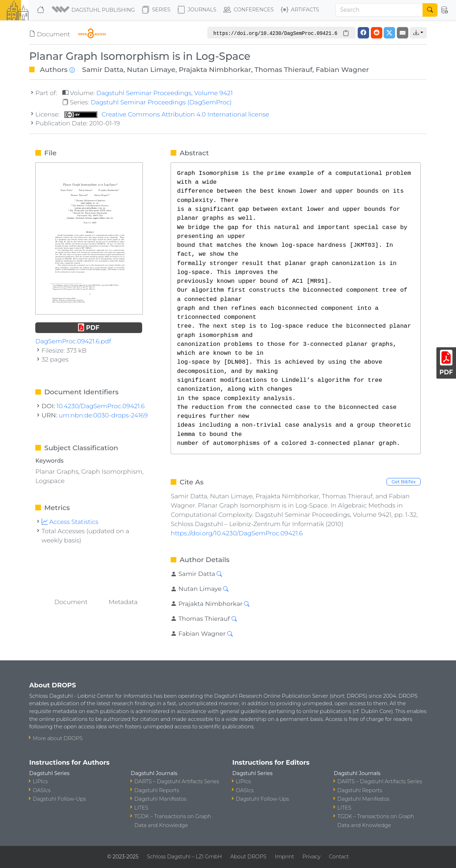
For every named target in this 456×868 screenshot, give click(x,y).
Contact (339, 857)
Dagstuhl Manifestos (160, 799)
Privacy (311, 857)
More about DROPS (58, 738)
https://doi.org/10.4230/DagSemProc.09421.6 (237, 533)
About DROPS (248, 857)
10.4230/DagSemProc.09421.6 (101, 406)
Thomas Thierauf (283, 69)
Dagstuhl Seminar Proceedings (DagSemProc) (161, 102)
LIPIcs (40, 781)
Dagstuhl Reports (157, 790)
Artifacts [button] (300, 10)
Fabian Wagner (342, 69)
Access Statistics (70, 522)
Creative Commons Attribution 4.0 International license (167, 114)
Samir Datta (103, 69)
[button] (94, 10)
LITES (141, 808)
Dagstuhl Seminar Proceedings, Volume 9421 (164, 93)
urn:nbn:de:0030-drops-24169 (103, 415)
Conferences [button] (249, 10)
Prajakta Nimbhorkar (215, 69)
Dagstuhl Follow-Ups (59, 799)
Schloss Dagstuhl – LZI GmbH (184, 857)
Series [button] (156, 10)
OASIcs (42, 790)
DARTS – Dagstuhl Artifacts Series (177, 781)
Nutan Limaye (151, 69)
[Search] (379, 10)
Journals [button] (197, 10)
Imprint (284, 857)
